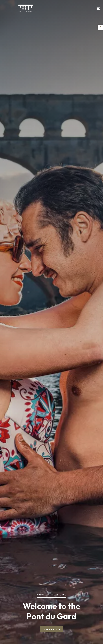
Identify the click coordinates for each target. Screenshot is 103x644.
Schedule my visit (52, 629)
